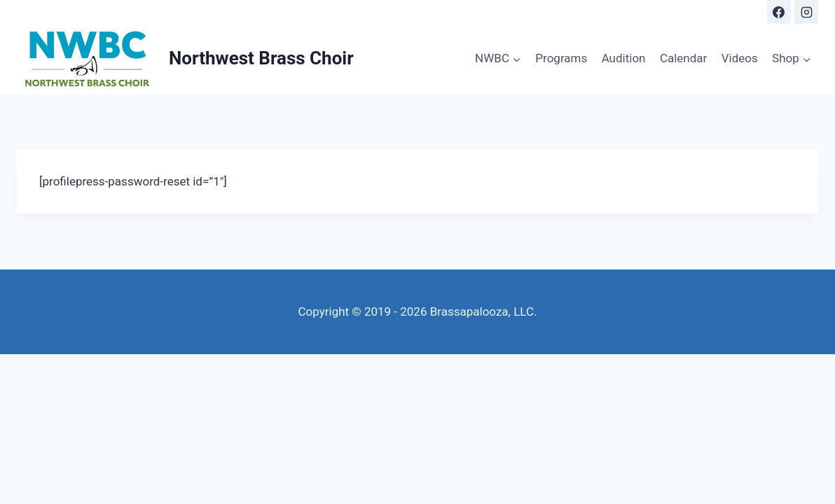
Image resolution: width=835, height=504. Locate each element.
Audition (624, 58)
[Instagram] (806, 12)
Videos (740, 58)
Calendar (683, 58)
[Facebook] (779, 12)
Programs (561, 58)
